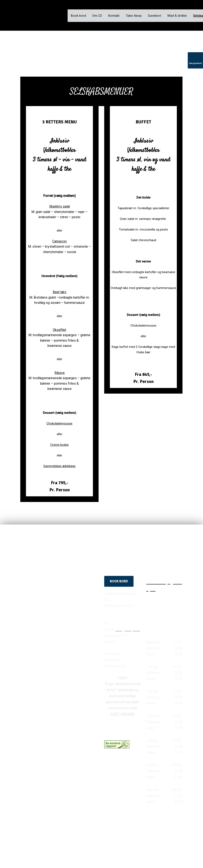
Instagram (129, 660)
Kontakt (114, 16)
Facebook (129, 654)
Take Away (134, 16)
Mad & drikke (177, 16)
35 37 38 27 (121, 623)
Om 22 (97, 16)
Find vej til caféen (120, 612)
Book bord (78, 16)
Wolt (129, 666)
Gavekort (154, 16)
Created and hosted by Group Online (122, 833)
